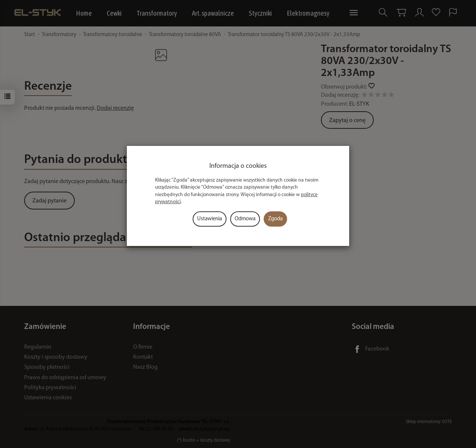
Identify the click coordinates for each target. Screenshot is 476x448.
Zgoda (275, 219)
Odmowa (245, 219)
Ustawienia (210, 219)
